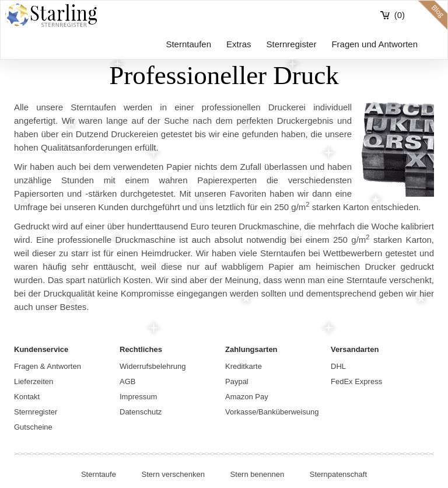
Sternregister (292, 44)
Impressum (138, 397)
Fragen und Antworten (374, 44)
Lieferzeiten (34, 381)
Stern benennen (258, 474)
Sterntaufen (188, 44)
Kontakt (27, 397)
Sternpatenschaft (338, 474)
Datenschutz (141, 412)
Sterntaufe (99, 474)
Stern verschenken (173, 474)
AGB (127, 381)
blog (433, 15)
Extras (239, 44)
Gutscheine (33, 427)
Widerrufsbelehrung (153, 366)
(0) (400, 15)
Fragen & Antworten (48, 366)
